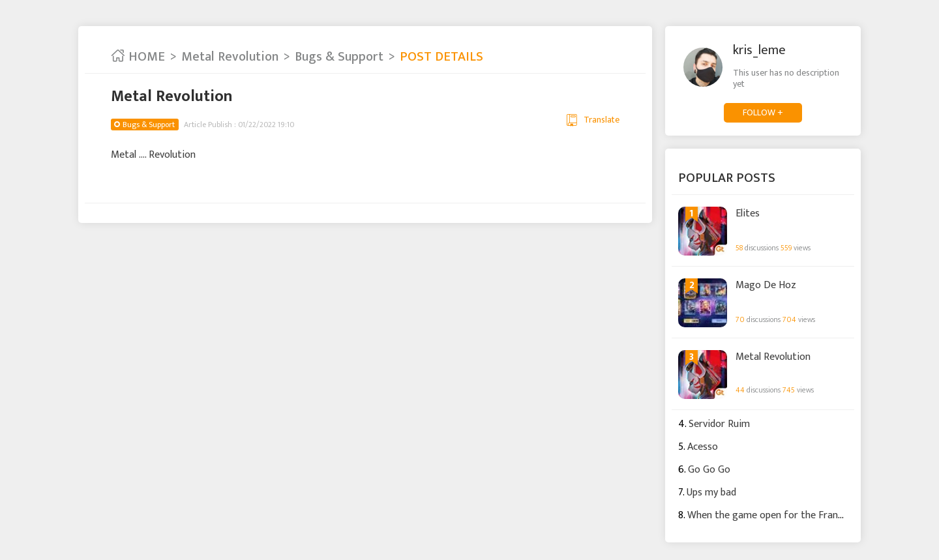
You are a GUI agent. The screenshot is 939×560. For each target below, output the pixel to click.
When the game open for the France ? (771, 515)
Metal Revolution (230, 57)
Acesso (703, 447)
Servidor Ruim (719, 424)
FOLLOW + (763, 112)
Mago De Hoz (766, 286)
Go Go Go (709, 470)
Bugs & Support (339, 57)
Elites (748, 214)
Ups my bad (711, 493)
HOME (138, 57)
